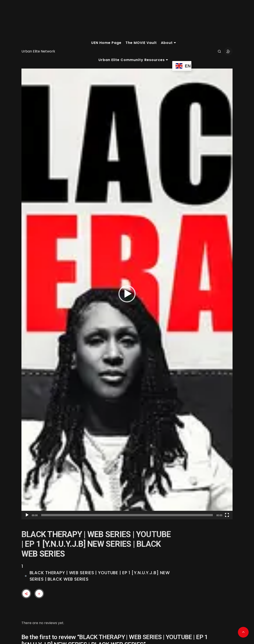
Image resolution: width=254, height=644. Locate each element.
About (169, 43)
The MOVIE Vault (141, 43)
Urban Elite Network (38, 51)
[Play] (27, 515)
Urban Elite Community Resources (133, 60)
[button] (127, 294)
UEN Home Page (106, 43)
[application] (127, 294)
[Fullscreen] (227, 515)
